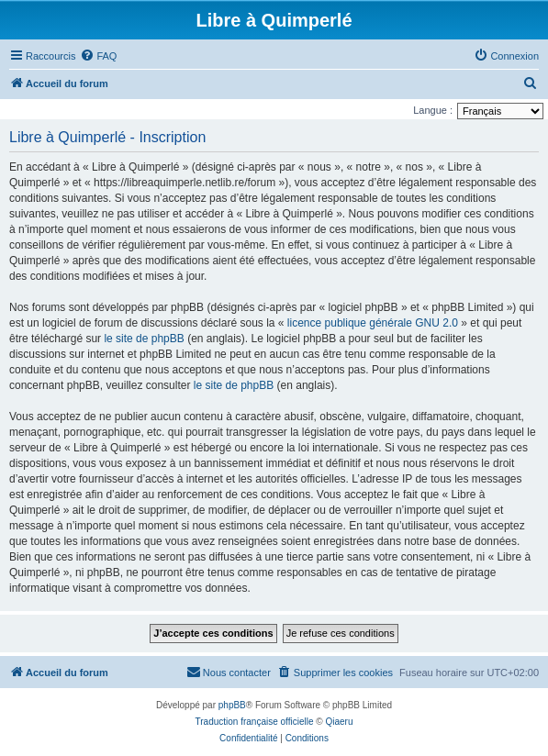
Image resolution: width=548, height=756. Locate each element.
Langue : (433, 110)
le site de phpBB (144, 339)
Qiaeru (339, 722)
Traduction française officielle (255, 722)
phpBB (232, 705)
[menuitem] (98, 56)
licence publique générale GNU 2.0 (373, 323)
